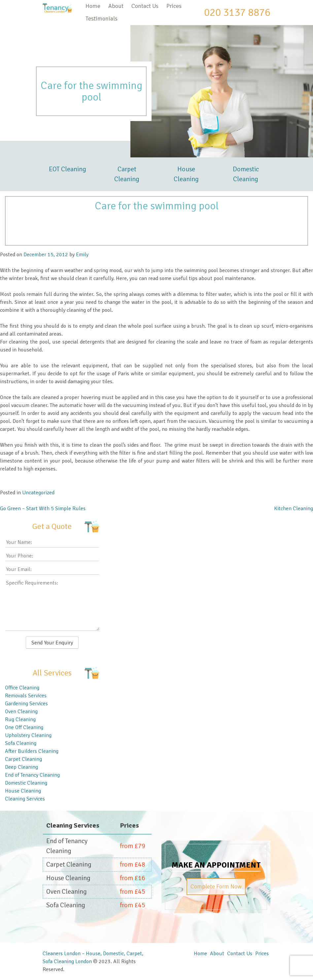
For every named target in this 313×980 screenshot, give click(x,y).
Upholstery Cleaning (28, 735)
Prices (174, 6)
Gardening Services (26, 704)
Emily (82, 255)
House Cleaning (186, 174)
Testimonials (102, 19)
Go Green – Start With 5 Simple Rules (43, 509)
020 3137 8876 (237, 12)
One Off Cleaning (24, 727)
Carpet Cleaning (127, 174)
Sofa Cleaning (21, 743)
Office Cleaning (22, 688)
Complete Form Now (216, 886)
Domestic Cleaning (246, 174)
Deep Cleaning (21, 767)
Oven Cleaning (21, 712)
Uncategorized (38, 493)
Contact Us (145, 6)
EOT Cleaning (68, 169)
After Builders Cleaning (32, 751)
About (116, 6)
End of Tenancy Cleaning (32, 775)
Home (93, 6)
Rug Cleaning (20, 719)
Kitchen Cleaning (294, 509)
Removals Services (26, 696)
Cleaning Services (25, 799)
